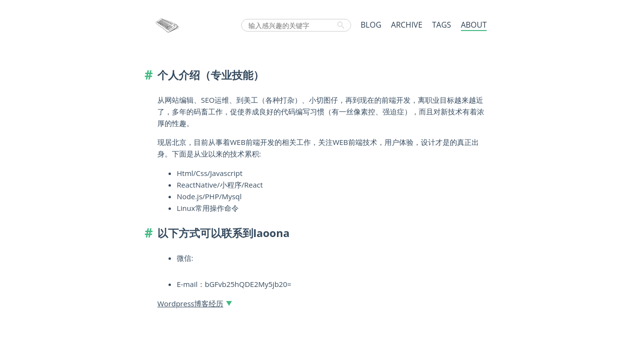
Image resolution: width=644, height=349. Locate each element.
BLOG (371, 25)
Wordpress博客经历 (190, 303)
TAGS (441, 25)
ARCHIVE (407, 25)
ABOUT (474, 25)
